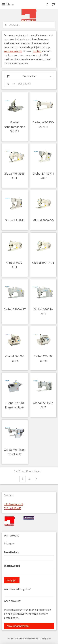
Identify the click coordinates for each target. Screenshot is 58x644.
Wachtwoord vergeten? (17, 589)
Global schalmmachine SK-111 (15, 127)
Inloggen (12, 580)
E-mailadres (11, 552)
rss (50, 638)
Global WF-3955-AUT (15, 176)
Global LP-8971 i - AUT (43, 176)
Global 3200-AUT (15, 309)
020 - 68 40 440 (13, 508)
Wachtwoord (12, 566)
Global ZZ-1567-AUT (43, 405)
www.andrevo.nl (13, 51)
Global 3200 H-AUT (43, 312)
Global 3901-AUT (43, 263)
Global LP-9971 (15, 220)
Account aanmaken (18, 626)
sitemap (43, 638)
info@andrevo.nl (13, 504)
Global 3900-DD (43, 220)
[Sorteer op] (29, 76)
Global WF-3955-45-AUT (43, 125)
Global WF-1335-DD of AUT (15, 452)
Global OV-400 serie (15, 358)
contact (37, 51)
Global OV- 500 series (43, 358)
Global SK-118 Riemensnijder (15, 405)
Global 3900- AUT (15, 265)
